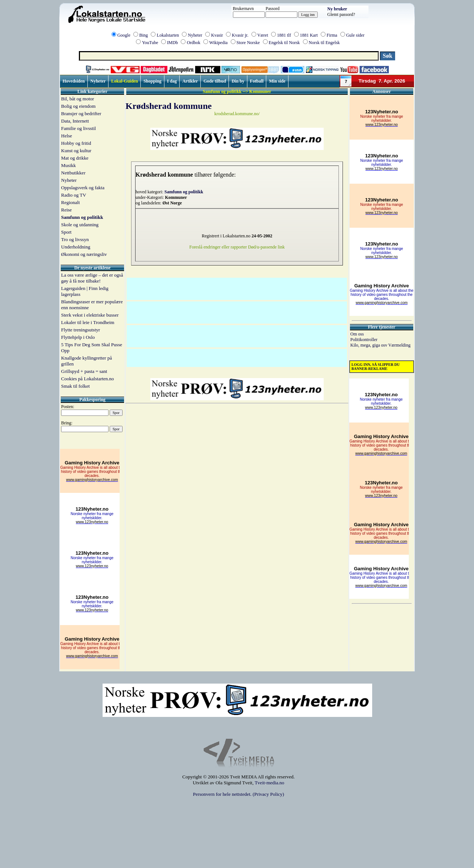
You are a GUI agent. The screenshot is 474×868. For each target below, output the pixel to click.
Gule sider (355, 35)
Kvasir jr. (240, 35)
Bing (143, 35)
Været (263, 35)
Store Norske (248, 43)
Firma (332, 35)
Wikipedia (218, 43)
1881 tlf (284, 35)
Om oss (357, 334)
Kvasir (217, 35)
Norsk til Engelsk (324, 43)
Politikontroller (364, 340)
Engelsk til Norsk (284, 43)
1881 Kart (309, 35)
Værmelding (399, 345)
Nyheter (195, 35)
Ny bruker (337, 9)
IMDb (172, 43)
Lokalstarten (168, 35)
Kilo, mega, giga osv (369, 345)
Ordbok (193, 43)
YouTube (150, 43)
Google (124, 35)
